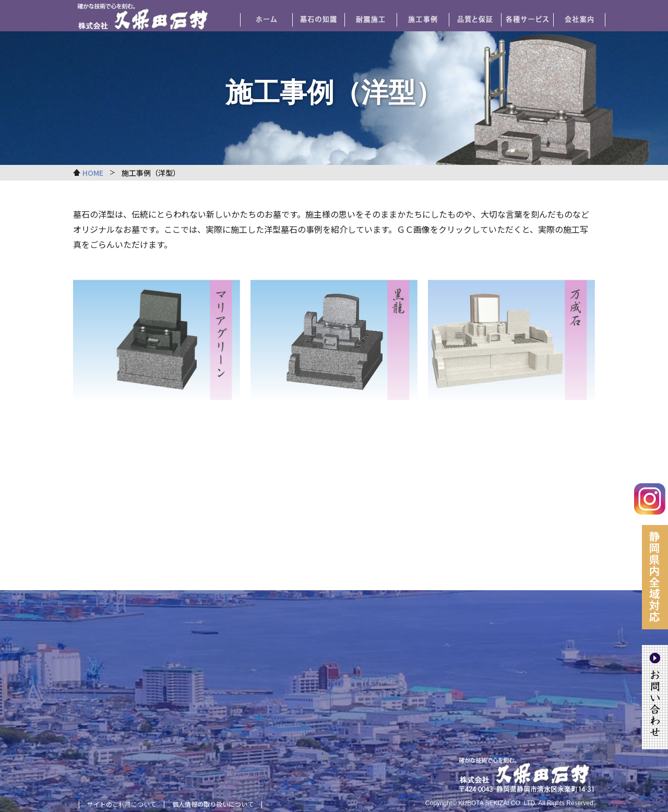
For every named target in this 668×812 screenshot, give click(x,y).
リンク (157, 357)
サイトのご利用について (122, 804)
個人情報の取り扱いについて (213, 804)
